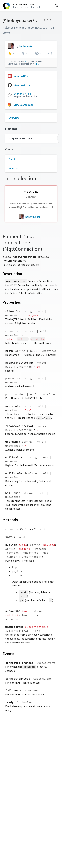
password (12, 378)
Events (9, 654)
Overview (14, 118)
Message (13, 168)
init (9, 537)
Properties (12, 302)
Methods (10, 520)
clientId (12, 311)
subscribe (13, 611)
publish (11, 545)
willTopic (13, 493)
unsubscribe (14, 627)
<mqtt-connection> (20, 138)
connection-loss (18, 679)
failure (11, 690)
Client (12, 159)
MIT (27, 61)
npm (37, 64)
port (9, 394)
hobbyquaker (26, 46)
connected (13, 331)
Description (12, 274)
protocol (12, 406)
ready (9, 702)
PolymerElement (14, 261)
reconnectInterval (19, 426)
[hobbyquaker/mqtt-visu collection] (31, 199)
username (12, 442)
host (9, 351)
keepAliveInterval (19, 363)
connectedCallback (19, 529)
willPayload (14, 457)
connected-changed (19, 663)
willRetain (14, 473)
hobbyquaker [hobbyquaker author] (33, 217)
